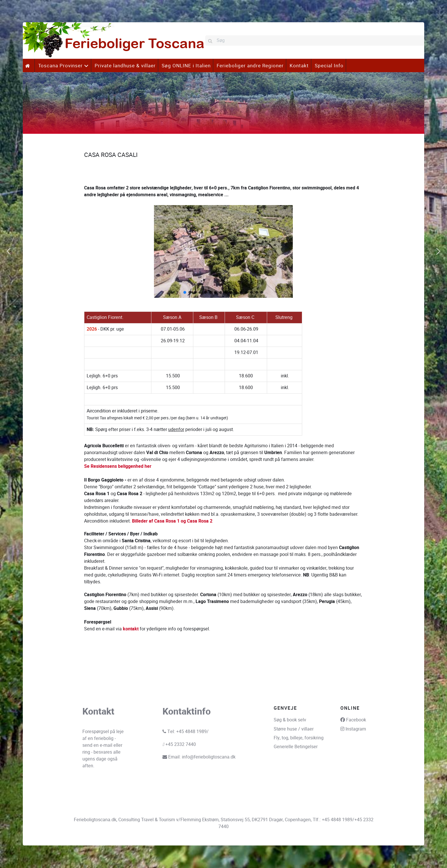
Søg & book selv (290, 720)
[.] (29, 65)
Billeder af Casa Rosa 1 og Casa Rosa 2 (172, 521)
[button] (9, 251)
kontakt (131, 629)
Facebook (356, 720)
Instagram (356, 729)
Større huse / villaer (294, 729)
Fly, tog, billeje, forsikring (299, 738)
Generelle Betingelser (296, 747)
